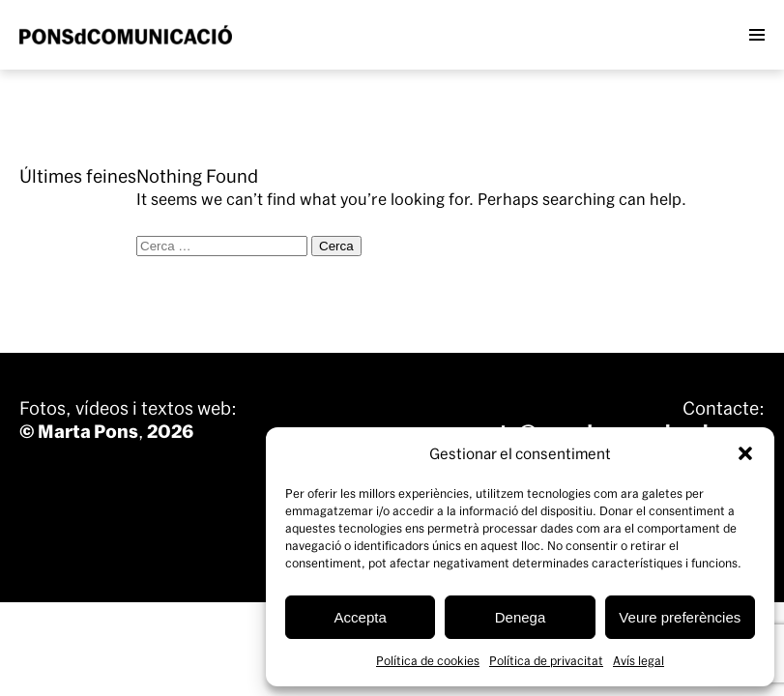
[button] (745, 453)
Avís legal (639, 660)
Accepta (361, 617)
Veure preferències (680, 617)
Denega (521, 617)
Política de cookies (428, 660)
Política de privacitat (546, 660)
